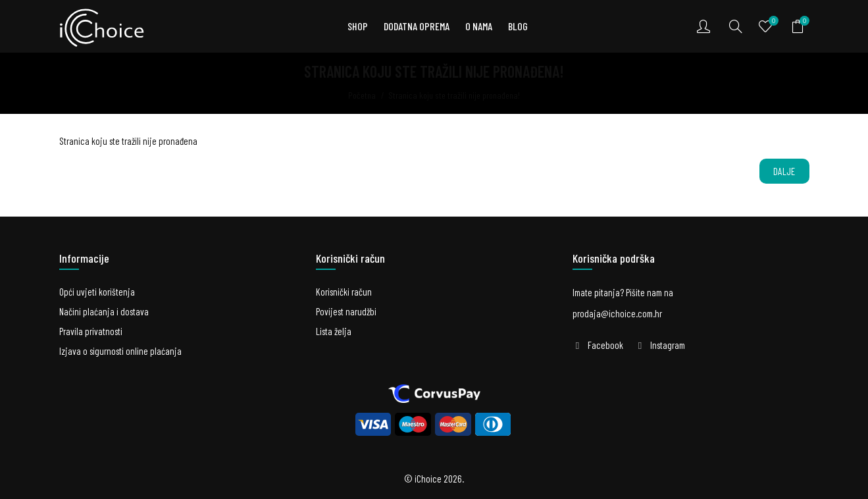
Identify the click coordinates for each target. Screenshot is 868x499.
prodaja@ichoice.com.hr (617, 313)
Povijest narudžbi (346, 311)
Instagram (668, 345)
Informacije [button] (84, 258)
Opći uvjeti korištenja (97, 292)
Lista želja (334, 331)
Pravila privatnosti (91, 331)
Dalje (784, 171)
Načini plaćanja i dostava (104, 311)
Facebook (605, 345)
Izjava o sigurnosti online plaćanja (120, 351)
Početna (362, 95)
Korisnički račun (344, 292)
